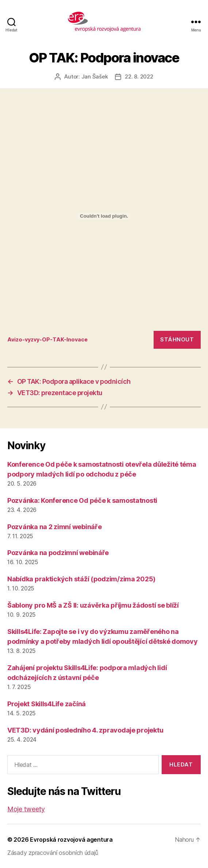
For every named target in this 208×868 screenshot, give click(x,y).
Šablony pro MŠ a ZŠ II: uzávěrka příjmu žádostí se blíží (93, 605)
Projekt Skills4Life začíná (47, 704)
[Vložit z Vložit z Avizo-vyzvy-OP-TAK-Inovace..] (104, 216)
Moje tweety (26, 809)
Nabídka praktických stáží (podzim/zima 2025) (81, 579)
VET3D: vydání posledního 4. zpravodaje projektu (85, 730)
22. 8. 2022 (139, 77)
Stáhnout (177, 339)
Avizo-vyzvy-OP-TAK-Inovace (47, 339)
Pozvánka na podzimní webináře (58, 553)
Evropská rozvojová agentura (71, 840)
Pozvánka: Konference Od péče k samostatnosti (82, 500)
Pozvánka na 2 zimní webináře (54, 527)
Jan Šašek (95, 77)
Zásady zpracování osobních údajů (53, 853)
